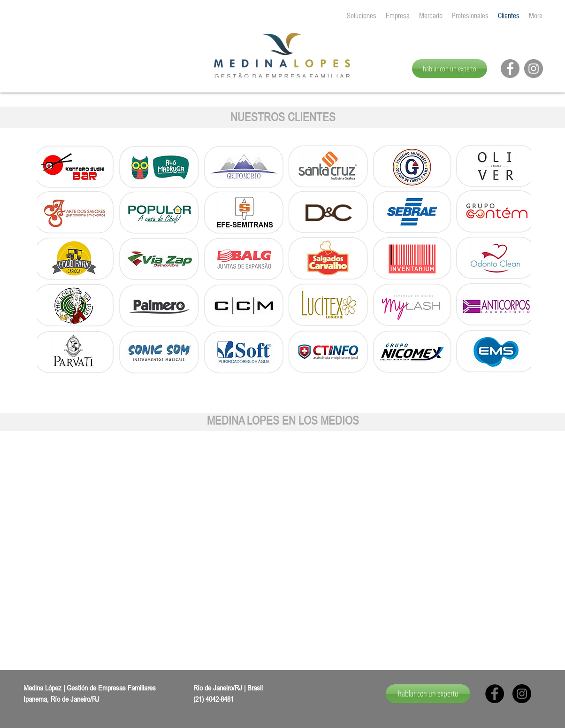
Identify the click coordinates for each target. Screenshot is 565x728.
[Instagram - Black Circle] (522, 694)
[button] (125, 542)
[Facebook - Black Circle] (495, 694)
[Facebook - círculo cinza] (510, 69)
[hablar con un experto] (450, 69)
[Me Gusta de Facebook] (497, 75)
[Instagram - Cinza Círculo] (534, 69)
